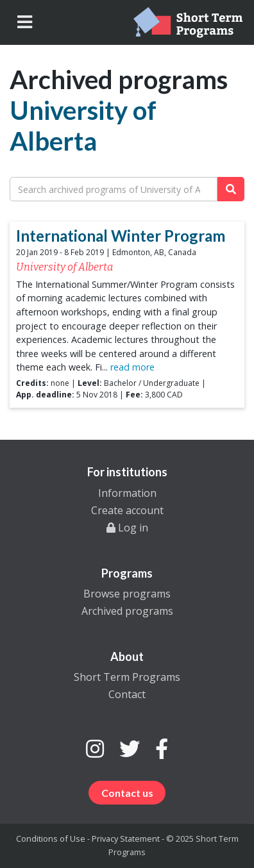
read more (131, 367)
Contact (127, 694)
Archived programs (127, 611)
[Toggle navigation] (25, 22)
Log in (127, 528)
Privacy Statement (126, 839)
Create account (127, 510)
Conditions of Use (51, 839)
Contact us (127, 793)
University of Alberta (83, 126)
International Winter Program (121, 236)
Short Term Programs (127, 677)
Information (127, 493)
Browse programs (127, 594)
